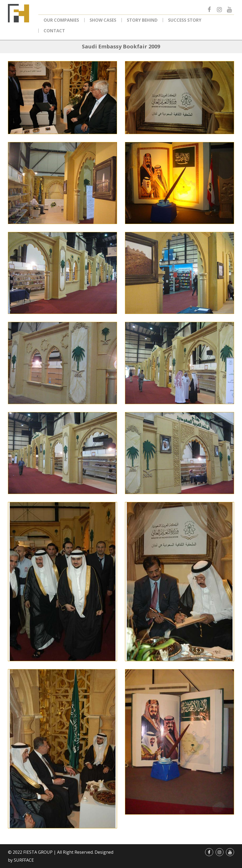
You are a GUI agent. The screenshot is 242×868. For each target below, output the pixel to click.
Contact (54, 31)
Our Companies (61, 20)
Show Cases (103, 20)
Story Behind (142, 20)
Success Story (185, 20)
